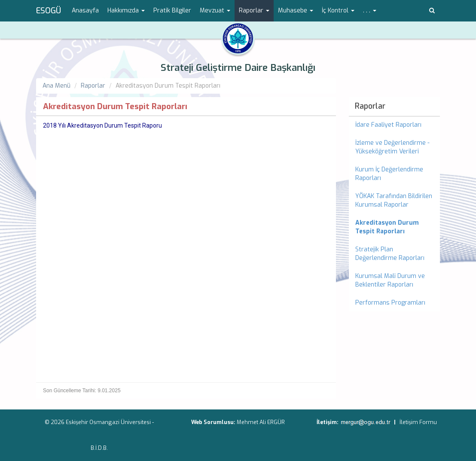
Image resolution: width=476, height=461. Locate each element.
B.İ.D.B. (99, 448)
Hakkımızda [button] (126, 11)
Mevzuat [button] (215, 11)
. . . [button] (370, 11)
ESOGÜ (49, 11)
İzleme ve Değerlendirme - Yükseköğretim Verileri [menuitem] (392, 147)
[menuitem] (395, 227)
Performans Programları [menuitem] (390, 303)
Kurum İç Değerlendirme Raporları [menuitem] (389, 174)
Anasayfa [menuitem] (85, 11)
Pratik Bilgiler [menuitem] (172, 11)
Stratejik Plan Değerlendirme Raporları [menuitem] (390, 254)
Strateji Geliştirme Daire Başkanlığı (238, 68)
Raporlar (93, 86)
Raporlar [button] (254, 11)
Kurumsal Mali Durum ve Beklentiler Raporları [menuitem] (390, 280)
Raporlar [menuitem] (370, 106)
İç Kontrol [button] (338, 11)
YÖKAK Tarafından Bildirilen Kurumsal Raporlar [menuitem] (394, 200)
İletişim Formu (418, 422)
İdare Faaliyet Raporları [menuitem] (388, 125)
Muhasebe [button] (296, 11)
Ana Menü (56, 86)
